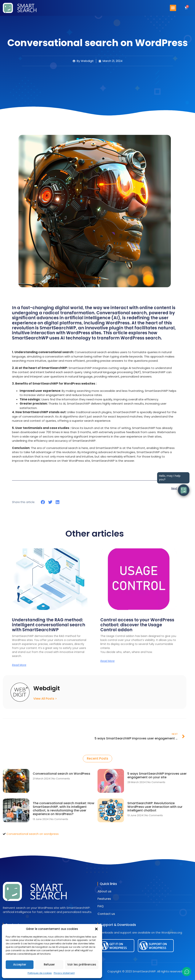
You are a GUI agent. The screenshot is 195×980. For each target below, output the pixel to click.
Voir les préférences (82, 964)
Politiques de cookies (40, 973)
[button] (96, 929)
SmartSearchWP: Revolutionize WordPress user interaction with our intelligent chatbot (155, 807)
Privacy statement (64, 973)
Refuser (49, 964)
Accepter (20, 964)
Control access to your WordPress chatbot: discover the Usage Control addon (137, 625)
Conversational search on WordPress (62, 774)
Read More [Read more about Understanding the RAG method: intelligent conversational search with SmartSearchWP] (19, 665)
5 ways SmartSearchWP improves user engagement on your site (157, 775)
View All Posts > (45, 698)
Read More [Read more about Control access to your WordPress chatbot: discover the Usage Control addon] (107, 661)
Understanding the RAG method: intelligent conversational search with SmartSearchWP (49, 625)
